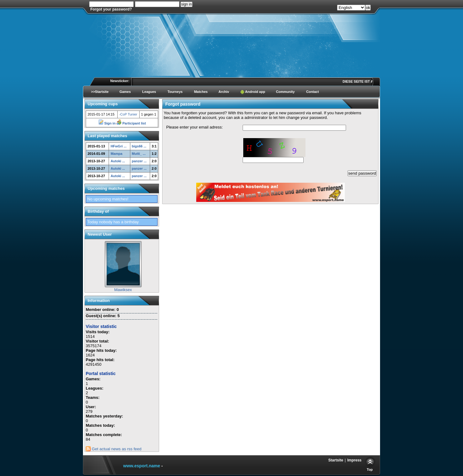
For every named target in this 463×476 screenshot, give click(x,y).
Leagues (149, 92)
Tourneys (175, 92)
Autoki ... (118, 161)
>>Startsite (100, 92)
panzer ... (139, 161)
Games (125, 92)
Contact (312, 92)
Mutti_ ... (139, 154)
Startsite (336, 460)
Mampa (116, 154)
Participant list (131, 123)
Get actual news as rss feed (114, 449)
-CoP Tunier (128, 114)
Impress (354, 460)
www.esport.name (142, 466)
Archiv (224, 92)
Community (286, 92)
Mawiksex (123, 290)
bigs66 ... (139, 146)
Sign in (108, 123)
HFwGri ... (118, 146)
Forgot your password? (111, 9)
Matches (201, 92)
